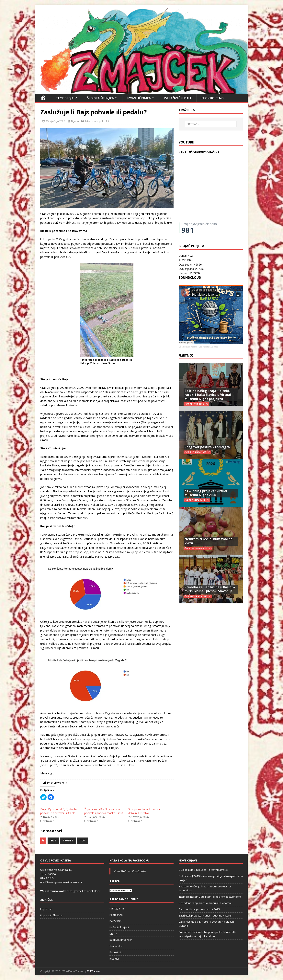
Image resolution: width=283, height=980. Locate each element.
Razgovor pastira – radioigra (207, 447)
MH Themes (94, 971)
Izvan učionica (139, 98)
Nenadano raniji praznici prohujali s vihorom (205, 903)
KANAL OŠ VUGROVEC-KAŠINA (199, 152)
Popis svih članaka (51, 915)
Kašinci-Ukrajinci (119, 927)
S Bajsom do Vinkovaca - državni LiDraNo (144, 811)
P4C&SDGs (116, 921)
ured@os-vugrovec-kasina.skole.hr (61, 882)
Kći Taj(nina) (117, 908)
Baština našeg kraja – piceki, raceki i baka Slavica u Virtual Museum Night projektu (208, 395)
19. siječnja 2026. (56, 121)
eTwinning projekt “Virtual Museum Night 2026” (206, 493)
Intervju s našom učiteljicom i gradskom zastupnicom (210, 897)
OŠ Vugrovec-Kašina (188, 347)
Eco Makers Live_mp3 (208, 347)
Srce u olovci (117, 946)
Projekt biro (116, 952)
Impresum (46, 909)
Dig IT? (113, 934)
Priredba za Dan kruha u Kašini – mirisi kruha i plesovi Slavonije (210, 589)
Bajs (53, 841)
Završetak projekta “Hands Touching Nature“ (205, 916)
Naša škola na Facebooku (129, 860)
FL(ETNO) (186, 355)
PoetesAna (116, 915)
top (83, 841)
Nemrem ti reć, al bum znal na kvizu (209, 541)
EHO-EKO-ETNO (213, 98)
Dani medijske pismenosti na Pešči (199, 909)
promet (68, 841)
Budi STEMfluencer (121, 940)
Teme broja (65, 98)
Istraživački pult (178, 98)
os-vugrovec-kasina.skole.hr (84, 891)
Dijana (75, 121)
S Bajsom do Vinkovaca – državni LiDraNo (203, 870)
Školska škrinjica (100, 98)
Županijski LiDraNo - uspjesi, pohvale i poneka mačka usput (104, 811)
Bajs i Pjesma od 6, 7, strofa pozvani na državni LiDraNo (58, 811)
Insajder (114, 959)
